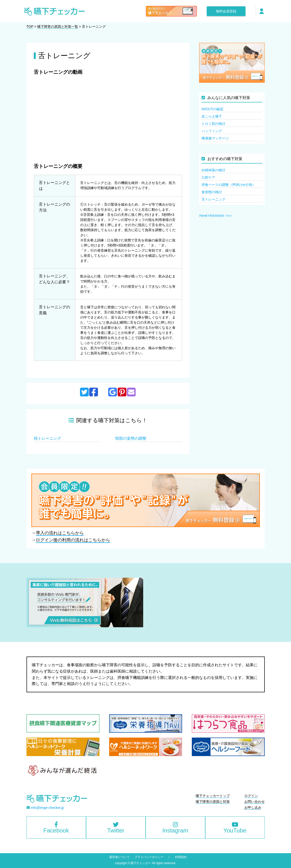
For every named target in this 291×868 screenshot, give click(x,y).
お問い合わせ (255, 802)
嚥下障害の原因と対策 (213, 802)
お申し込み (253, 807)
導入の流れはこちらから (60, 533)
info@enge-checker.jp (48, 808)
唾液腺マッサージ (215, 138)
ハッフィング (212, 131)
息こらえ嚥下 (212, 116)
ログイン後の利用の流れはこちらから (73, 540)
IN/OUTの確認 (212, 109)
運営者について (119, 857)
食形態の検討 (212, 192)
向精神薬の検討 (213, 170)
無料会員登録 (226, 11)
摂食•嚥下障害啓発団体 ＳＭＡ (216, 216)
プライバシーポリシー (149, 857)
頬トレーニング (47, 439)
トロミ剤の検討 (213, 124)
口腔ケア (208, 177)
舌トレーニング (213, 199)
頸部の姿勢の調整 (131, 439)
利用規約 (181, 857)
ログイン (266, 11)
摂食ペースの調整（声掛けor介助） (229, 185)
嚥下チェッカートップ (213, 796)
